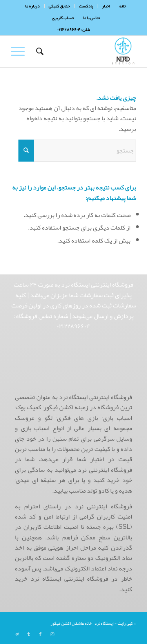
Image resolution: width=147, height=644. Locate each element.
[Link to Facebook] (40, 634)
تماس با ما (91, 18)
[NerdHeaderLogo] (86, 52)
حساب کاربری (63, 18)
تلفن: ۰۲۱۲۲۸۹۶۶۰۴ (73, 29)
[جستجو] (39, 52)
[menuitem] (122, 6)
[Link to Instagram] (52, 634)
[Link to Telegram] (17, 634)
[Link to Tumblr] (29, 634)
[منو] (20, 52)
